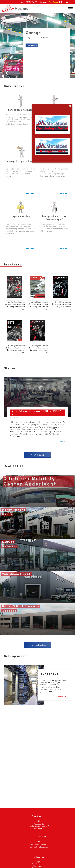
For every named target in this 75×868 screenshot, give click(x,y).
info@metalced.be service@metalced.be (39, 846)
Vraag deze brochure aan (16, 295)
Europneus (49, 661)
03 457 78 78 (41, 837)
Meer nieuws (37, 442)
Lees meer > (32, 45)
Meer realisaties (38, 632)
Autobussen (37, 866)
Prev (8, 92)
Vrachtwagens (37, 864)
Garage (37, 862)
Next (67, 92)
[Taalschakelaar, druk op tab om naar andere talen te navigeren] (68, 2)
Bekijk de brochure (17, 289)
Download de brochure (15, 291)
